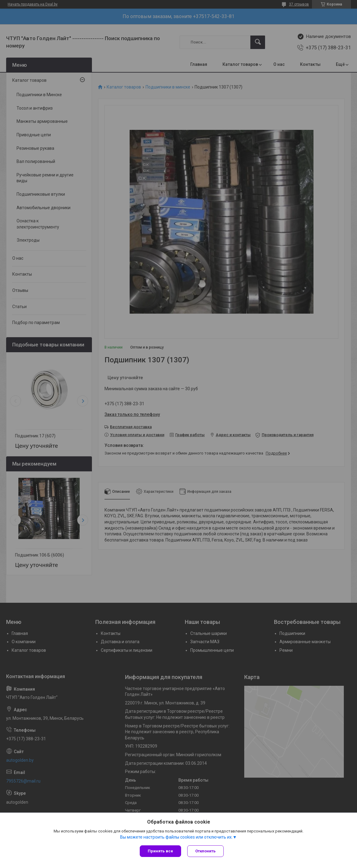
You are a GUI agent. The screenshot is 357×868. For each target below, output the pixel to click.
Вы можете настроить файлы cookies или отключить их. (176, 837)
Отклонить (205, 851)
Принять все (160, 851)
